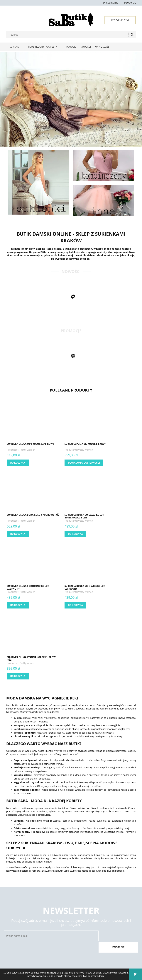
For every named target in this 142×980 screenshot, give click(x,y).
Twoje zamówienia (42, 911)
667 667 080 (81, 949)
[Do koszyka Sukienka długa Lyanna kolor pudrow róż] (18, 605)
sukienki (19, 647)
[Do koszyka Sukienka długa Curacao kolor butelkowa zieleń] (18, 534)
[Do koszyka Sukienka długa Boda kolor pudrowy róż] (106, 463)
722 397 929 (80, 942)
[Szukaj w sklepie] (68, 35)
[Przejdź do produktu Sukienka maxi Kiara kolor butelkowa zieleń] (39, 372)
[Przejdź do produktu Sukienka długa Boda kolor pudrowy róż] (115, 421)
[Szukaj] (132, 35)
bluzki (17, 665)
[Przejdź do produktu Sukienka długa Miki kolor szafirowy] (27, 421)
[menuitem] (16, 47)
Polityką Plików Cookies (88, 973)
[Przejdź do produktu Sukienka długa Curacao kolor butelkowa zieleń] (27, 492)
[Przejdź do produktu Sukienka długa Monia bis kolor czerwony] (115, 492)
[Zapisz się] (117, 865)
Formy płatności (67, 911)
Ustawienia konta (42, 916)
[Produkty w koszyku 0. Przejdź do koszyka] (120, 20)
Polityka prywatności (96, 911)
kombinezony (22, 658)
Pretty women (28, 450)
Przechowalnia (41, 920)
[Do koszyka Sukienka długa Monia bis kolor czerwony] (106, 534)
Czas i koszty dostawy (70, 916)
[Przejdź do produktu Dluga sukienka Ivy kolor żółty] (39, 312)
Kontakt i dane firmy (121, 911)
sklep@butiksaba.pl (89, 955)
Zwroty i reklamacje (17, 916)
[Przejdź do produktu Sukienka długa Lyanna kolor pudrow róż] (27, 563)
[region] (71, 99)
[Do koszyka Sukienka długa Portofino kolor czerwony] (62, 534)
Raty (86, 916)
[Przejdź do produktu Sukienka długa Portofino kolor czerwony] (71, 492)
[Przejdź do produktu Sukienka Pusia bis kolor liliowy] (71, 421)
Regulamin (12, 911)
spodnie (18, 661)
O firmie (114, 924)
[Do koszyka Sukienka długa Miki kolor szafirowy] (18, 463)
